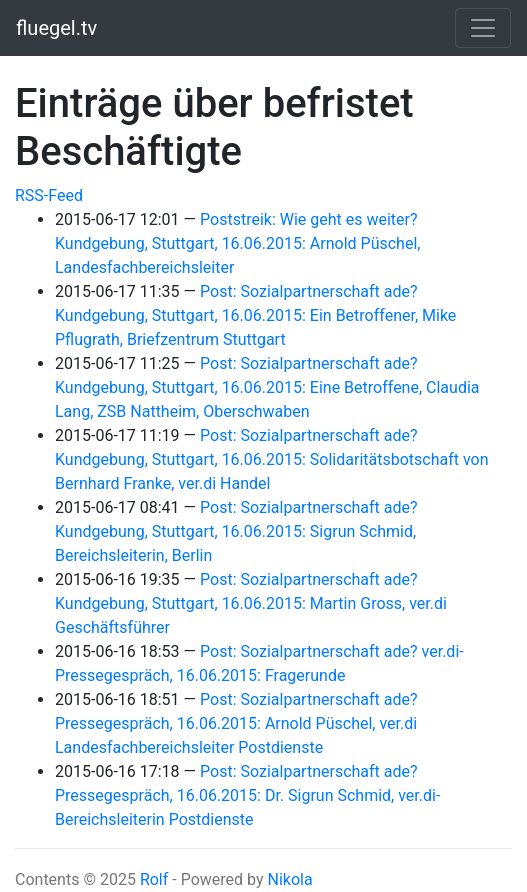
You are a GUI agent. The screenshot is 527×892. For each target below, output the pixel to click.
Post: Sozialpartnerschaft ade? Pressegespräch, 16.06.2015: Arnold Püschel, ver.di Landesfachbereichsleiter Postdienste (236, 723)
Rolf (154, 879)
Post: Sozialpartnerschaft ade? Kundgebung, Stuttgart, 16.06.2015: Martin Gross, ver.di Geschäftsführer (251, 603)
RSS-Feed (49, 195)
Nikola (289, 879)
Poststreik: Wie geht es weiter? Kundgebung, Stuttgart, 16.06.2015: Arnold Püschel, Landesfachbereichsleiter (237, 243)
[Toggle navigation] (483, 28)
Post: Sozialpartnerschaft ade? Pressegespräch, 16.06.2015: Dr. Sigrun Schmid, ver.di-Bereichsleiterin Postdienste (247, 795)
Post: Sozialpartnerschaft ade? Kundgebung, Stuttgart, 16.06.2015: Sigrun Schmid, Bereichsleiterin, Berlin (236, 531)
